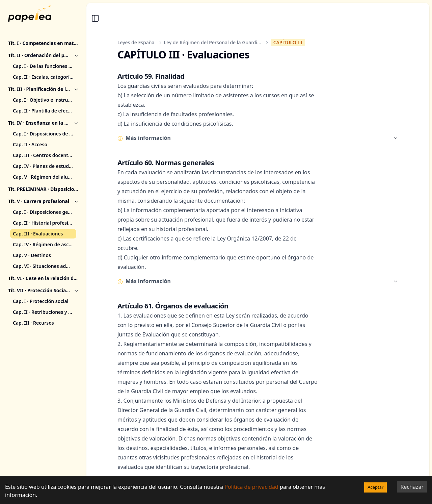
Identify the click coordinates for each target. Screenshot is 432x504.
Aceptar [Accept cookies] (375, 487)
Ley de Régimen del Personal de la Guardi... (213, 42)
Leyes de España (136, 42)
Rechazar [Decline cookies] (412, 487)
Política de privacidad (251, 487)
